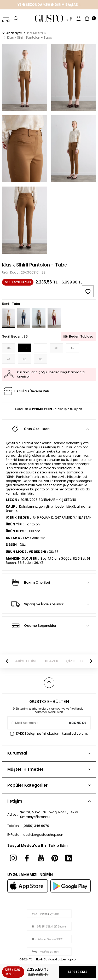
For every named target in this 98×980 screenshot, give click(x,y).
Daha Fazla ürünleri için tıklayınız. (49, 409)
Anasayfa (12, 33)
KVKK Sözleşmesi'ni (31, 733)
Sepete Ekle (78, 972)
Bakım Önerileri (49, 583)
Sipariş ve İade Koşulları (49, 604)
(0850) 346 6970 (36, 826)
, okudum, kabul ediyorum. (49, 734)
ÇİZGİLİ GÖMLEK (81, 661)
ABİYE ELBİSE (26, 661)
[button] (7, 661)
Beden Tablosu (78, 336)
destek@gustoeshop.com (44, 835)
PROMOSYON (37, 33)
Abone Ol (78, 723)
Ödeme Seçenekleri (49, 626)
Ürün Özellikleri (49, 429)
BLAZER (52, 661)
